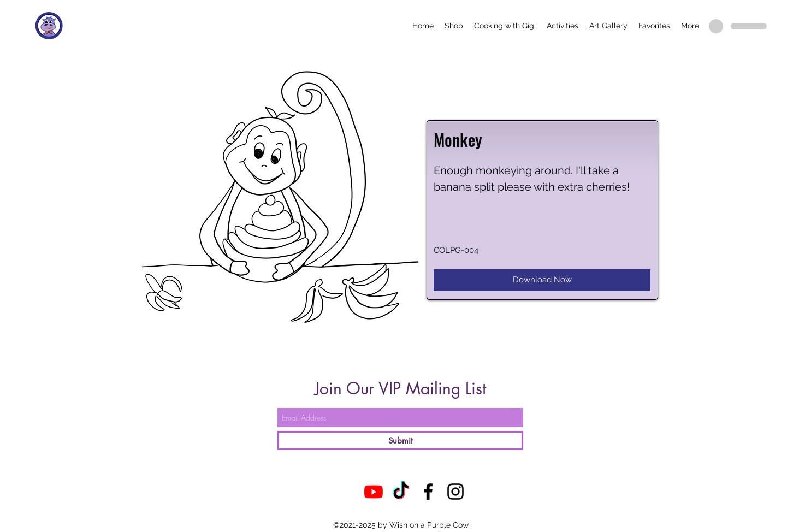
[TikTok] (401, 492)
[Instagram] (455, 492)
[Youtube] (374, 492)
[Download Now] (542, 280)
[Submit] (400, 441)
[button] (454, 26)
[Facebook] (428, 492)
